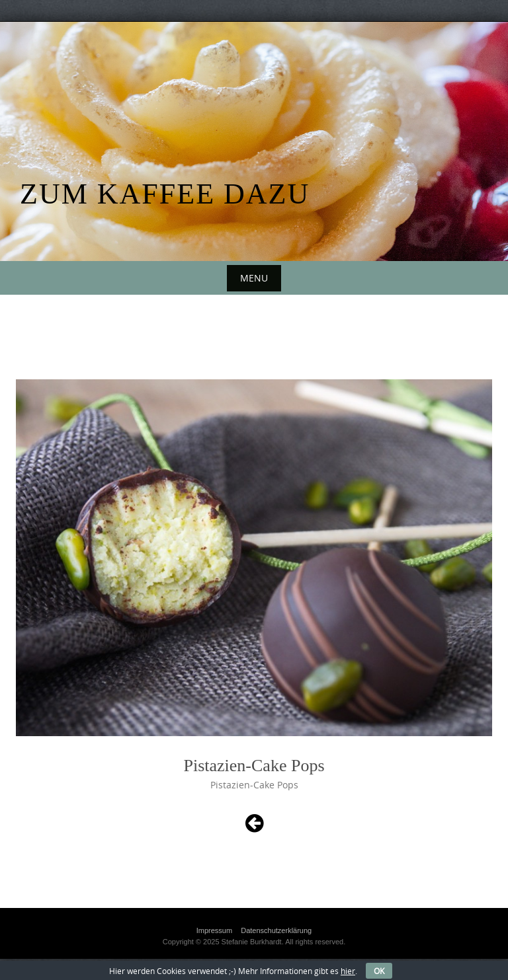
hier (348, 971)
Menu (254, 278)
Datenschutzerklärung (276, 930)
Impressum (214, 930)
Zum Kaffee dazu (165, 194)
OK (379, 971)
